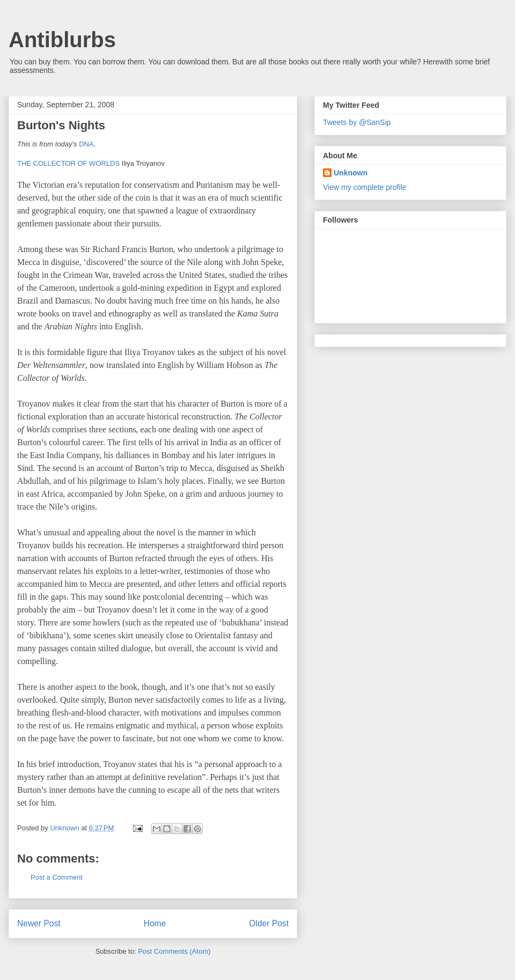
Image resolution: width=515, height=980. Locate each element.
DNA (86, 144)
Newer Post (39, 923)
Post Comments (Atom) (174, 951)
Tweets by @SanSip (357, 122)
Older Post (269, 923)
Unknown (351, 173)
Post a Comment (57, 877)
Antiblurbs (62, 40)
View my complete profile (365, 187)
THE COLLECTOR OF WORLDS (68, 163)
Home (155, 923)
